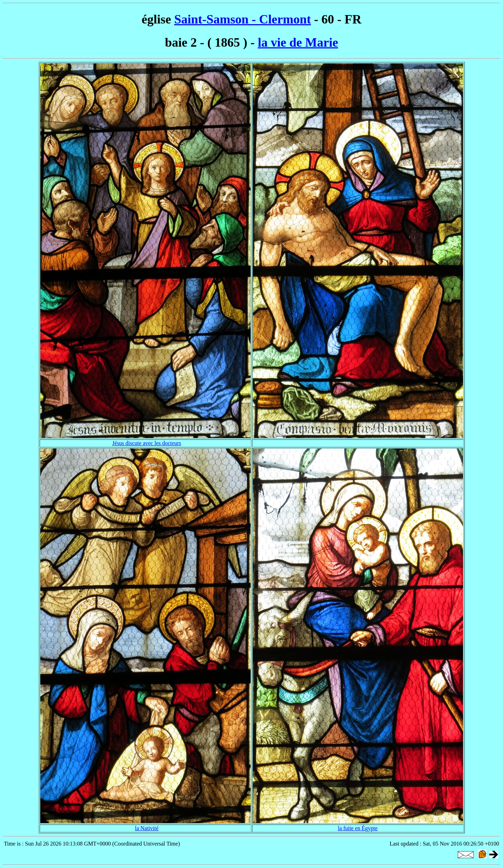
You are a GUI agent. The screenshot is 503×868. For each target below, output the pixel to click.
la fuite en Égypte (358, 828)
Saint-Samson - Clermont (243, 19)
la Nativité (147, 828)
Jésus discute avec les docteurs (147, 443)
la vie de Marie (298, 42)
